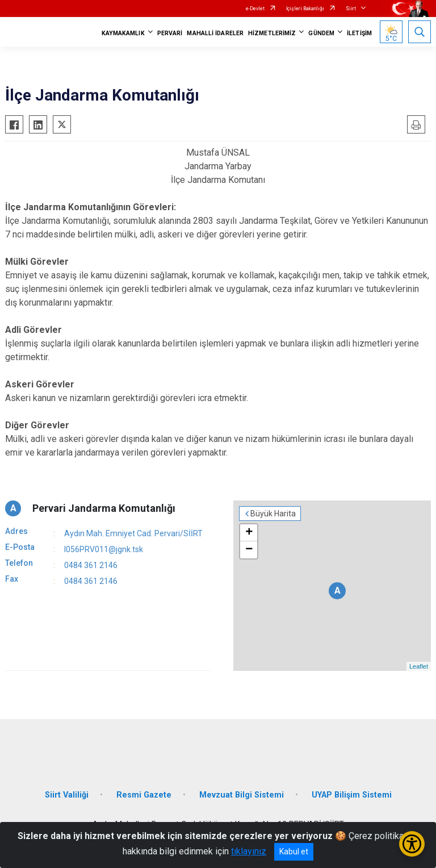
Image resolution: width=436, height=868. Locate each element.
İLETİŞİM (359, 33)
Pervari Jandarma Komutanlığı (104, 508)
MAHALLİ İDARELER (215, 33)
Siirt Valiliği (67, 795)
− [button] (249, 550)
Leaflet (419, 666)
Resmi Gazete (144, 795)
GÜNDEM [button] (321, 33)
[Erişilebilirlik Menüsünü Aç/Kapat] (412, 844)
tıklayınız (249, 851)
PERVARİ (170, 33)
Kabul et (294, 852)
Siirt (351, 9)
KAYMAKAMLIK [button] (123, 33)
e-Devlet (255, 9)
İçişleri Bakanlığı (305, 9)
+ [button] (249, 533)
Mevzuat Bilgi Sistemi (242, 795)
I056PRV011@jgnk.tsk (104, 549)
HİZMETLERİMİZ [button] (272, 33)
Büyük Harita (273, 514)
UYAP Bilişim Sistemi (352, 795)
